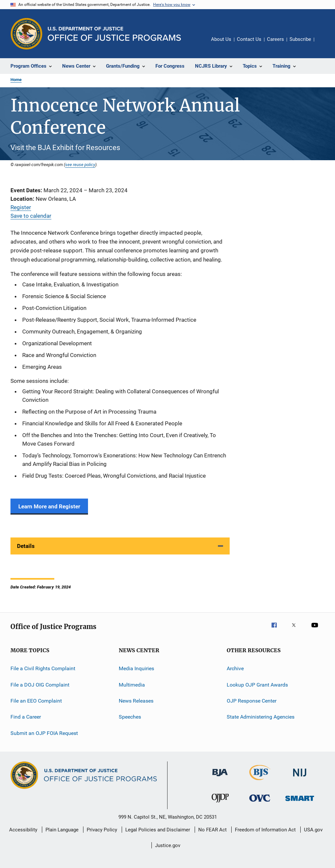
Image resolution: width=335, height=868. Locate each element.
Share (325, 44)
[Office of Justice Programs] (26, 34)
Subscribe (300, 39)
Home (16, 80)
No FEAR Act (212, 830)
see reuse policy (80, 164)
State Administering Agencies (261, 717)
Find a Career (26, 717)
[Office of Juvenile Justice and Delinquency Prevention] (220, 804)
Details (26, 546)
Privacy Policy (102, 830)
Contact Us (249, 39)
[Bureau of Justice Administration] (220, 777)
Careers (275, 39)
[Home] (114, 34)
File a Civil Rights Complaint (43, 668)
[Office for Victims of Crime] (260, 803)
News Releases (136, 701)
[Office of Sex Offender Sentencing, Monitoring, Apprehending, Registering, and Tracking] (300, 802)
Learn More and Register (49, 506)
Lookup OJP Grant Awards (257, 684)
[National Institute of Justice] (300, 778)
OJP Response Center (252, 701)
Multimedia (132, 684)
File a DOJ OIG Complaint (40, 684)
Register (21, 207)
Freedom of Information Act (265, 830)
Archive (235, 668)
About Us (221, 39)
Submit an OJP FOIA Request (44, 733)
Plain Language (62, 830)
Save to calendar (31, 216)
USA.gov (313, 830)
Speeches (130, 717)
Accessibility (23, 830)
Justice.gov (168, 845)
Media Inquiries (136, 668)
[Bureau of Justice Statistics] (260, 781)
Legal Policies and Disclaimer (158, 830)
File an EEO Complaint (36, 701)
